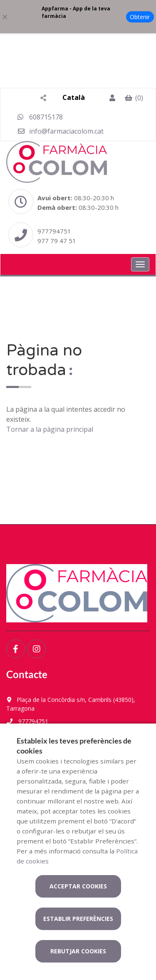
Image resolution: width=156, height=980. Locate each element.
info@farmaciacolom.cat (60, 131)
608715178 (40, 117)
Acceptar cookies (78, 886)
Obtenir (140, 17)
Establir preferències (78, 919)
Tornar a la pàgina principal (50, 429)
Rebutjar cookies (78, 951)
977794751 (27, 721)
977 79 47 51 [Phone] (57, 241)
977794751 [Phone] (54, 231)
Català (74, 97)
